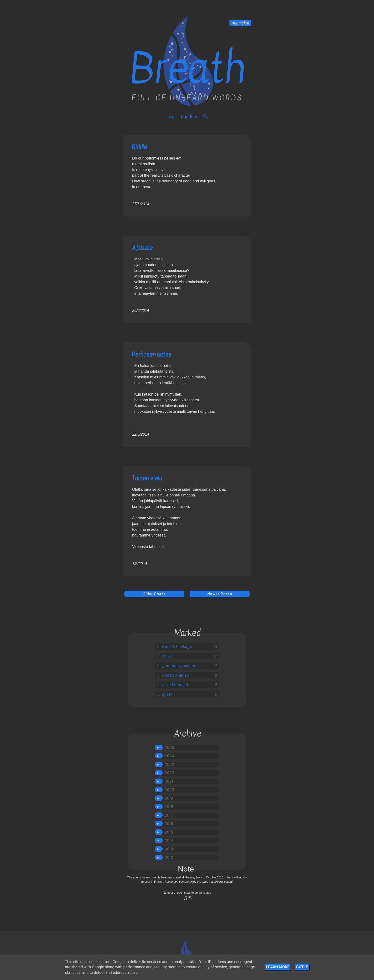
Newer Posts (220, 594)
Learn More (278, 967)
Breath (187, 69)
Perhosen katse (152, 354)
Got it (302, 967)
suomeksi (240, 23)
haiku (167, 656)
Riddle (139, 147)
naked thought (175, 685)
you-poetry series (179, 666)
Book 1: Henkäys (177, 647)
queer (167, 694)
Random (189, 117)
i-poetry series (176, 675)
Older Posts (154, 594)
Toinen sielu (147, 478)
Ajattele (142, 248)
